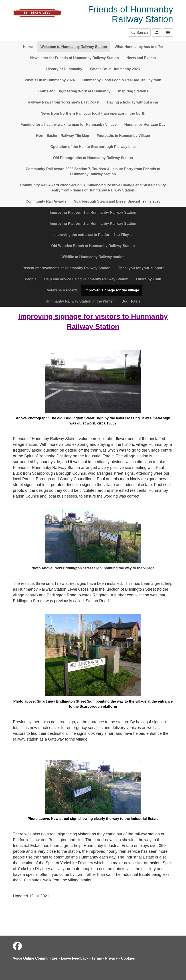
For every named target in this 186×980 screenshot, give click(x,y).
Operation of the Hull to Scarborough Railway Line (93, 147)
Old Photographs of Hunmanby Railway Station (93, 158)
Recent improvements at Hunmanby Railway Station (67, 268)
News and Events (141, 58)
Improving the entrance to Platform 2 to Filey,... (93, 235)
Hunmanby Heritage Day (145, 124)
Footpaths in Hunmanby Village (123, 136)
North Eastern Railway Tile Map (63, 136)
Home (28, 47)
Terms (97, 958)
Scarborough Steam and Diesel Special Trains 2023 (117, 201)
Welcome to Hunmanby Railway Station (74, 47)
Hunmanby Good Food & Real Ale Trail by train (122, 80)
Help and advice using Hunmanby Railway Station (86, 279)
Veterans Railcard (62, 290)
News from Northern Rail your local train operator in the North (93, 113)
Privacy (112, 958)
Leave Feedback (75, 958)
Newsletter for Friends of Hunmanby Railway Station (75, 58)
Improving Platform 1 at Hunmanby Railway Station (93, 212)
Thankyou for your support (141, 268)
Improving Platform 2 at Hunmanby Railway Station (93, 224)
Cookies (128, 958)
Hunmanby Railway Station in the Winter (80, 301)
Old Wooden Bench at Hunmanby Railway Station (93, 246)
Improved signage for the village (112, 290)
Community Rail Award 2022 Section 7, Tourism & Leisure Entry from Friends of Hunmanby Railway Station (93, 171)
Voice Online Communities (35, 958)
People (30, 279)
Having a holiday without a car (133, 102)
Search (139, 33)
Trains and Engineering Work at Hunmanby (74, 91)
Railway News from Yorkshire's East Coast (63, 102)
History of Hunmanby (64, 69)
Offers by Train (149, 279)
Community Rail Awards (46, 201)
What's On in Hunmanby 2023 (115, 69)
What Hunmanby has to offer (139, 47)
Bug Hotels (131, 301)
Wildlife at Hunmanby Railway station (93, 257)
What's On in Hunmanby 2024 (50, 80)
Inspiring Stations (133, 91)
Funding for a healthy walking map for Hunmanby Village (69, 124)
